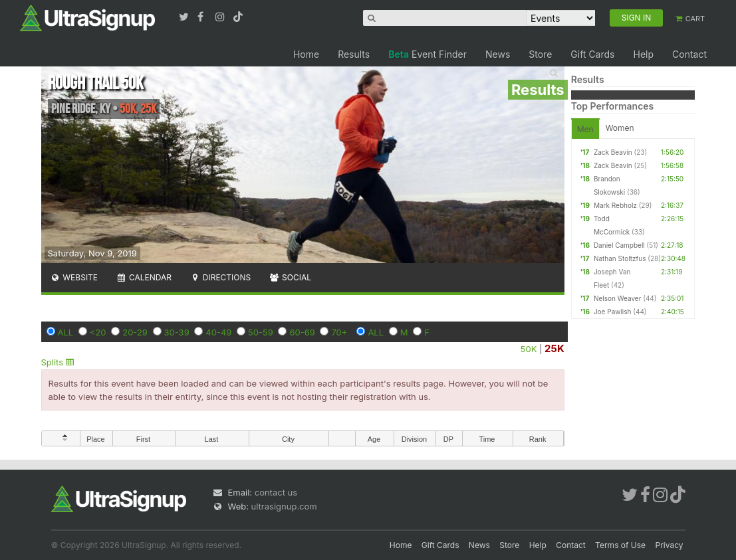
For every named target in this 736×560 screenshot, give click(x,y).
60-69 (302, 332)
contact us (276, 492)
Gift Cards (592, 54)
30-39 (177, 332)
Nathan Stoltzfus (620, 258)
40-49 (218, 332)
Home (306, 54)
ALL (66, 332)
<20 (98, 332)
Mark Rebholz (615, 205)
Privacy (670, 545)
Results (354, 54)
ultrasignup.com (284, 506)
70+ (339, 332)
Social (290, 277)
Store (540, 54)
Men (585, 129)
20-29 (135, 332)
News (498, 54)
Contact (689, 54)
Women (620, 128)
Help (643, 54)
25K (554, 348)
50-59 (261, 332)
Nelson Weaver (618, 298)
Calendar (144, 277)
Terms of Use (620, 545)
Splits (58, 362)
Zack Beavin (613, 152)
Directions (220, 277)
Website (74, 277)
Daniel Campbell (619, 245)
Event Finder (428, 54)
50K (529, 349)
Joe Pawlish (613, 312)
